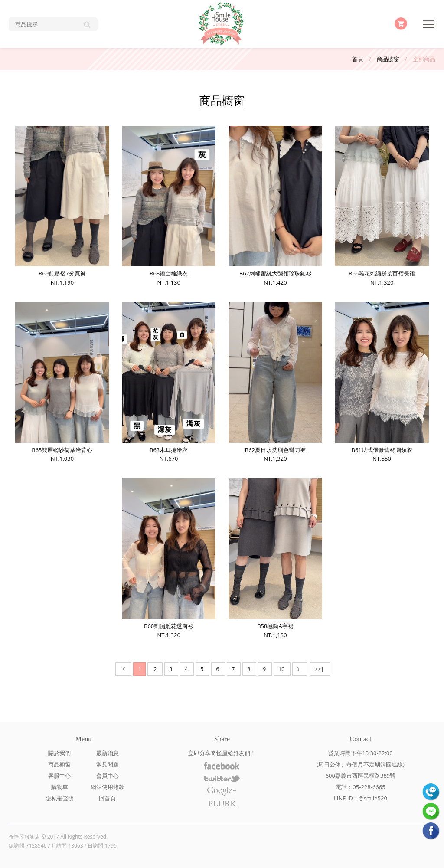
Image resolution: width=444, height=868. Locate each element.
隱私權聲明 (60, 798)
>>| (320, 669)
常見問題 (108, 764)
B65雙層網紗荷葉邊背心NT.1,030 (62, 382)
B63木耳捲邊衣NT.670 (169, 382)
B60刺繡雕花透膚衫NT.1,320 (169, 559)
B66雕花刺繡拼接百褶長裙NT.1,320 (382, 206)
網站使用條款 (108, 787)
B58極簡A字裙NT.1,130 (275, 559)
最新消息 (108, 753)
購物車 (60, 787)
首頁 (358, 59)
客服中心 (59, 776)
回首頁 (107, 798)
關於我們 (59, 753)
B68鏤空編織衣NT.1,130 (169, 206)
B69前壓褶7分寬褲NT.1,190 (62, 206)
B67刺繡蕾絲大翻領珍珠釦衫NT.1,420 (275, 206)
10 (282, 669)
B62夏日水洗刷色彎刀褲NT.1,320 (275, 382)
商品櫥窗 (388, 59)
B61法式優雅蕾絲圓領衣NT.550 (382, 382)
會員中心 (108, 776)
